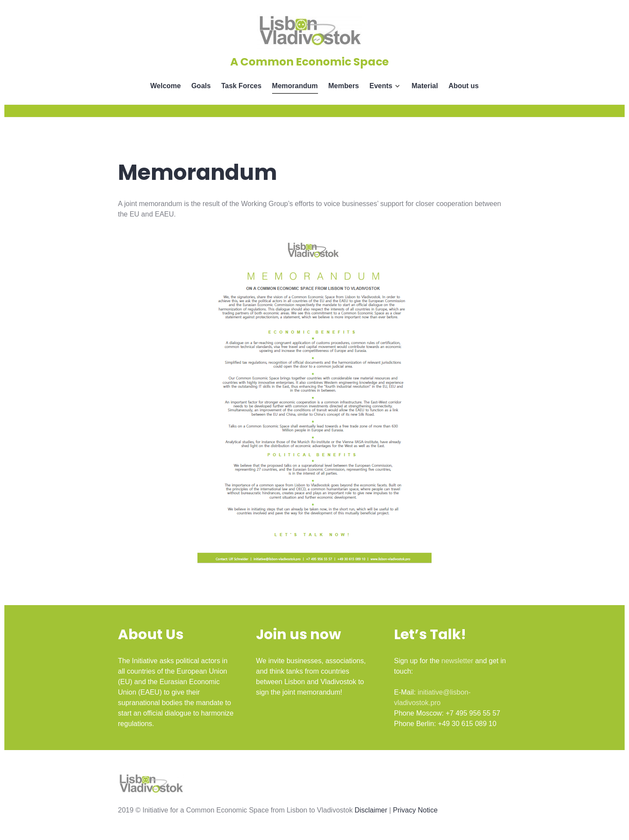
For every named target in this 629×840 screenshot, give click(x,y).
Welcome (166, 86)
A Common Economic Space (309, 62)
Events (381, 86)
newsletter (457, 661)
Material (425, 86)
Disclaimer (371, 810)
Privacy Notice (415, 810)
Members (344, 86)
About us (464, 86)
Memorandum (295, 86)
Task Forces (241, 86)
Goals (201, 86)
